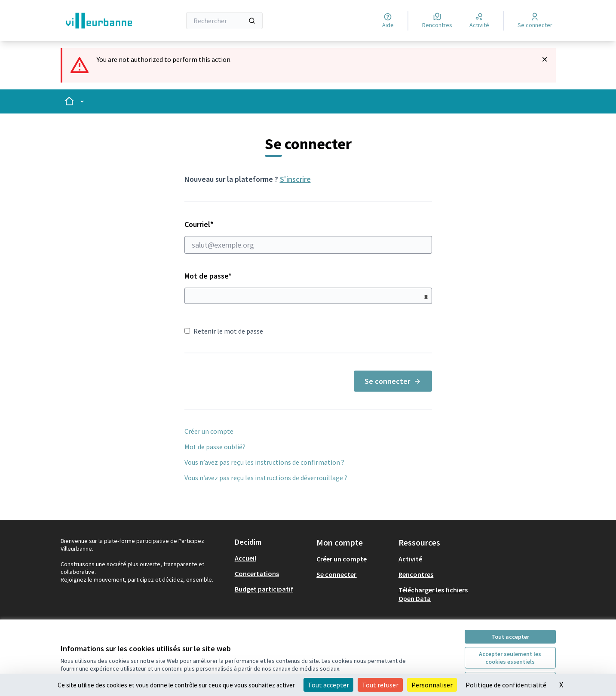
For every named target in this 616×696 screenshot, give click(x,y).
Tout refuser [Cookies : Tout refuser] (380, 685)
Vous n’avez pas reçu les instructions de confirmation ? (264, 462)
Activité (410, 559)
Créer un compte (209, 431)
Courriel (308, 236)
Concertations (257, 573)
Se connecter (393, 381)
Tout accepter (510, 637)
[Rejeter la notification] (545, 59)
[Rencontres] (437, 21)
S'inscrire (295, 179)
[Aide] (388, 21)
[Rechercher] (225, 21)
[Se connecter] (535, 21)
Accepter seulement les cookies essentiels (510, 658)
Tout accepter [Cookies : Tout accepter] (328, 685)
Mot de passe (208, 276)
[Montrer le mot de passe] (426, 297)
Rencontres (416, 574)
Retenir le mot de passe (224, 331)
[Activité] (479, 21)
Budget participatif (264, 589)
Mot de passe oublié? (215, 447)
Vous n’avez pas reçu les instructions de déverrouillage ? (266, 478)
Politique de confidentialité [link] (506, 685)
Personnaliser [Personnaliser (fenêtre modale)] (432, 685)
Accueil (245, 558)
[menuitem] (272, 558)
